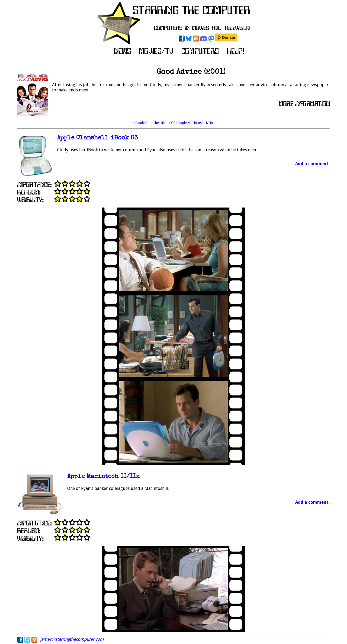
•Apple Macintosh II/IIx (195, 123)
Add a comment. (312, 164)
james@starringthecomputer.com (72, 639)
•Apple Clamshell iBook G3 (155, 123)
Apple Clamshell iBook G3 (97, 138)
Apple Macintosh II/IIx (103, 477)
